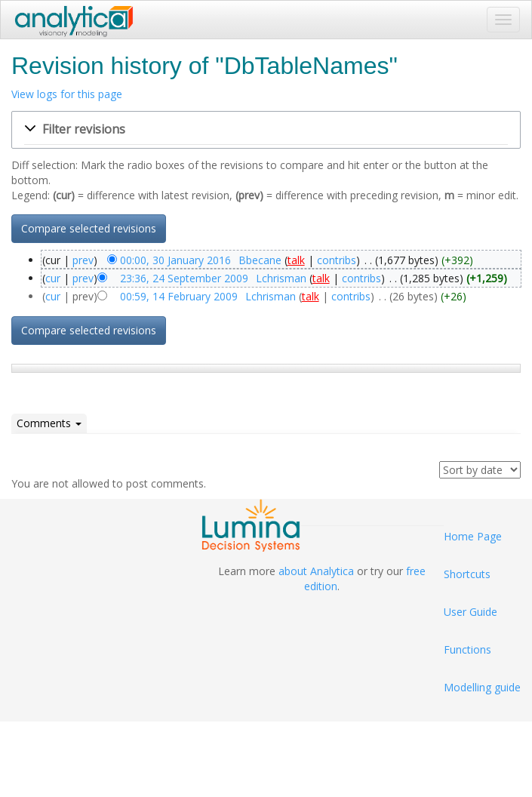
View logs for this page (67, 94)
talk (296, 260)
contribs (337, 260)
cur (53, 278)
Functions (467, 649)
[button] (266, 130)
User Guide (470, 612)
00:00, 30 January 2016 (175, 260)
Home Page (473, 536)
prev (83, 260)
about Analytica (316, 571)
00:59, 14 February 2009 (179, 296)
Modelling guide (482, 687)
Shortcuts (467, 574)
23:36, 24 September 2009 (184, 278)
